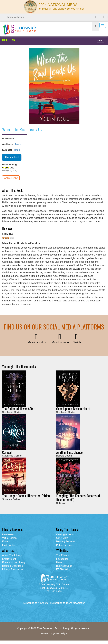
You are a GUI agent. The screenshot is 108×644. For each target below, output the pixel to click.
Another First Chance (69, 452)
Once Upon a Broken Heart (73, 409)
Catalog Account (65, 534)
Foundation (62, 559)
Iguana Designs (60, 633)
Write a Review (11, 178)
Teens (18, 144)
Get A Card (62, 538)
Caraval (7, 452)
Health (60, 562)
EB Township (63, 569)
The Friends (63, 555)
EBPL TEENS (8, 40)
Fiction (16, 150)
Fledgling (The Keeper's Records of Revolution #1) (78, 497)
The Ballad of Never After (18, 409)
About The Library (12, 555)
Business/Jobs (64, 566)
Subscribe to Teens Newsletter (68, 603)
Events (6, 541)
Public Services (65, 545)
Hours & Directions (12, 566)
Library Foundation (12, 569)
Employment (9, 559)
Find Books (8, 545)
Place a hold (12, 157)
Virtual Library (10, 538)
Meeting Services (66, 541)
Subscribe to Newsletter (36, 603)
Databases (8, 534)
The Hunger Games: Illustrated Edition (26, 496)
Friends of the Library (14, 562)
